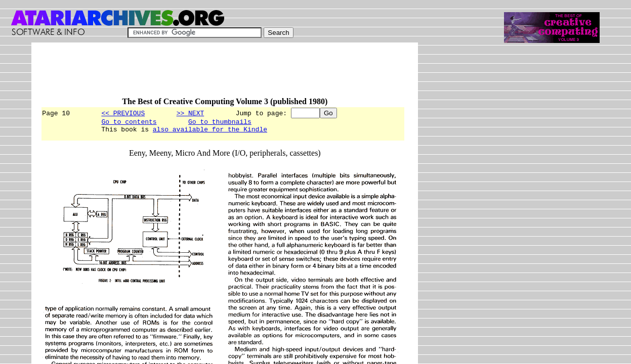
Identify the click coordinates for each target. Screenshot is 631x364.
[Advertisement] (225, 74)
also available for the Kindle (210, 132)
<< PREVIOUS (123, 113)
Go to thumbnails (220, 123)
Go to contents (129, 123)
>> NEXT (191, 113)
